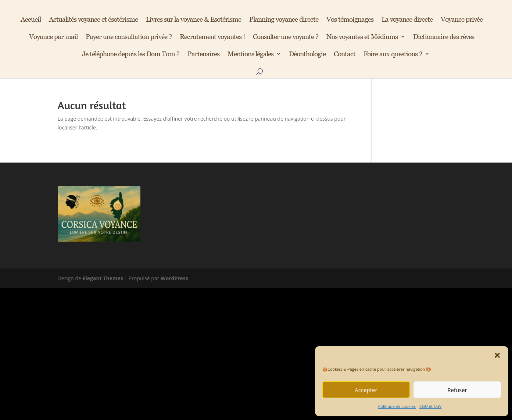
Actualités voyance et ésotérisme (93, 20)
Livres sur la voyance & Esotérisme (194, 20)
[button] (497, 355)
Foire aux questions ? (393, 54)
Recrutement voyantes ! (212, 37)
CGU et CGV (430, 406)
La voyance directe (407, 20)
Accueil (31, 20)
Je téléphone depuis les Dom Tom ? (131, 54)
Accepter (366, 390)
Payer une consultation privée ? (129, 37)
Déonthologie (307, 54)
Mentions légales (250, 54)
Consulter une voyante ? (286, 37)
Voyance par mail (53, 37)
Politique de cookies (397, 406)
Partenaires (203, 54)
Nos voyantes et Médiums (362, 37)
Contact (345, 54)
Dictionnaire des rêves (444, 37)
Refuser (457, 390)
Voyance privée (462, 20)
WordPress (174, 278)
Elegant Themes (103, 278)
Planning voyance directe (284, 20)
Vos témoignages (350, 20)
